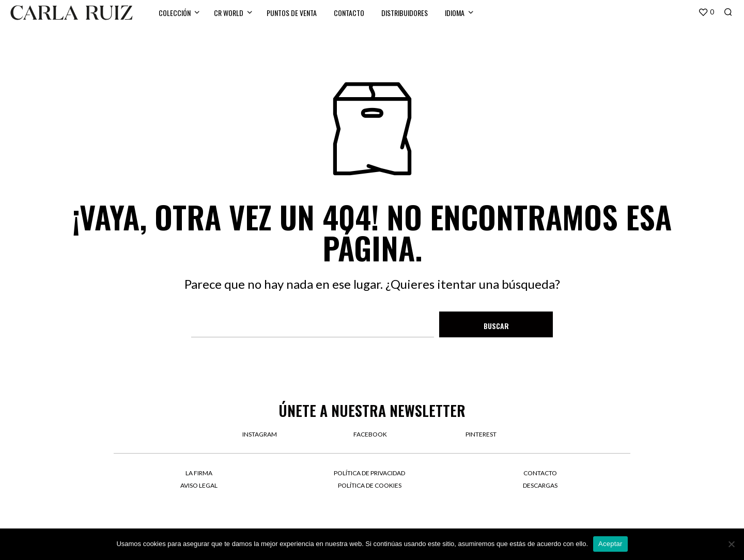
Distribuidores (405, 13)
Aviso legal (199, 485)
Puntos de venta (292, 13)
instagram (260, 434)
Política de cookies (370, 485)
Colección (175, 13)
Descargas (540, 485)
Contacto (349, 13)
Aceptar (610, 544)
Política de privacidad (369, 473)
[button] (706, 12)
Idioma (455, 13)
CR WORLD (229, 13)
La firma (199, 473)
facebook (370, 434)
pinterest (481, 434)
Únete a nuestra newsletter (372, 410)
